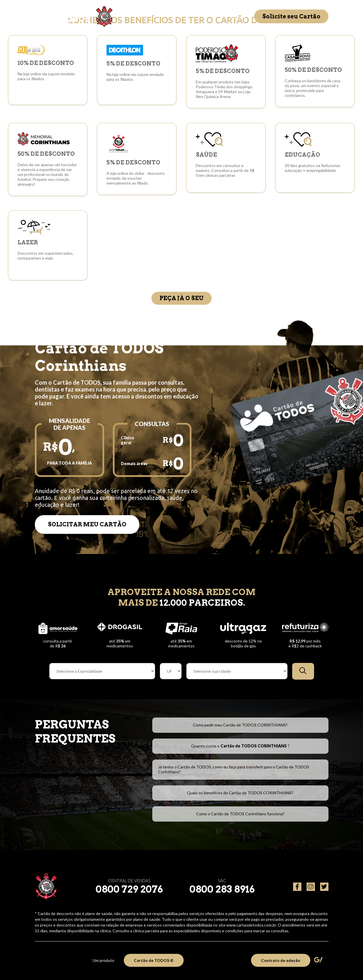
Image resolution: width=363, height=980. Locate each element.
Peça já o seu (181, 298)
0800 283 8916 (222, 889)
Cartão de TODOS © (154, 960)
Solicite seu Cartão (291, 16)
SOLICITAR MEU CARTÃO (87, 524)
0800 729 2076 (129, 889)
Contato (238, 17)
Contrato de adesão (281, 960)
